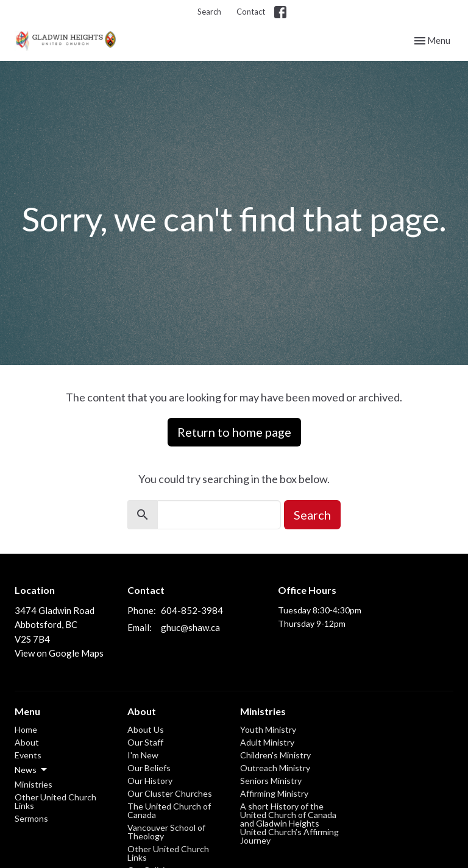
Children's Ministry (275, 755)
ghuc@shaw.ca (190, 627)
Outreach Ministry (275, 768)
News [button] (32, 770)
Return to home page (234, 432)
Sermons (31, 818)
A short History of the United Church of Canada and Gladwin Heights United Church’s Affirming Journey (289, 823)
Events (28, 755)
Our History (150, 781)
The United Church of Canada (169, 810)
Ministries (34, 784)
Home (26, 729)
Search (209, 12)
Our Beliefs (149, 768)
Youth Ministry (268, 729)
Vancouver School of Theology (166, 832)
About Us (146, 729)
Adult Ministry (267, 742)
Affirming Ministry (274, 793)
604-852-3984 (192, 610)
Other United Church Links (55, 801)
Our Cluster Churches (170, 793)
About (27, 742)
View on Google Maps (59, 653)
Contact (251, 12)
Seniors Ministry (271, 781)
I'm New (143, 755)
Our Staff (145, 742)
